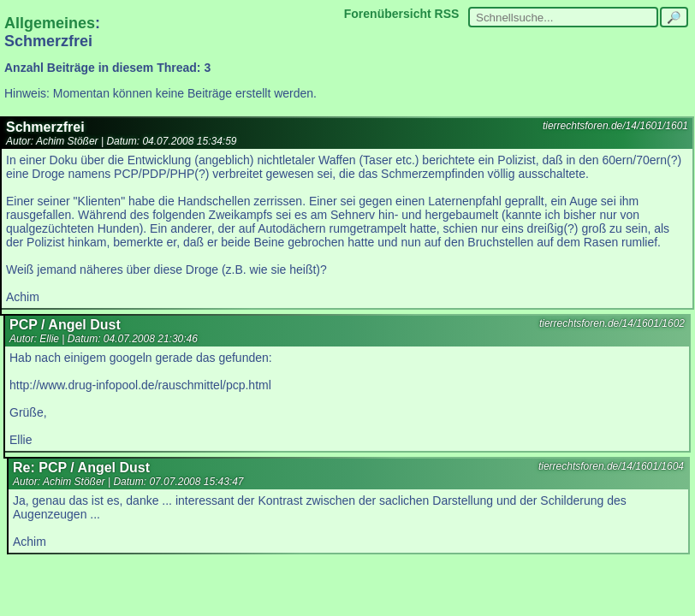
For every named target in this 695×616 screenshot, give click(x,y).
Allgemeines (50, 23)
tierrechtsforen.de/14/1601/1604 (611, 466)
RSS (447, 14)
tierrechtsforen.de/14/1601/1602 (612, 323)
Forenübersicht (388, 14)
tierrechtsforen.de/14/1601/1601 (615, 126)
